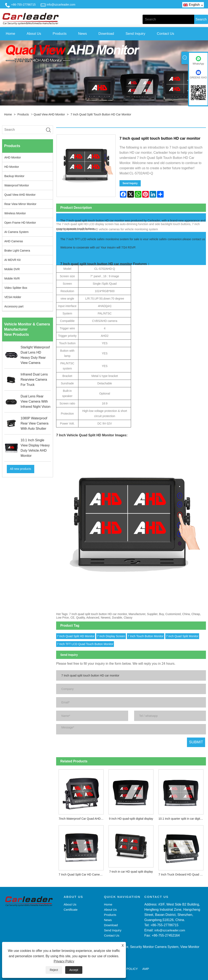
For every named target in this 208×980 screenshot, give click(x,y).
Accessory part (14, 306)
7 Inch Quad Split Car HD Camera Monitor (82, 874)
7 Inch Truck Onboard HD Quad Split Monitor (182, 874)
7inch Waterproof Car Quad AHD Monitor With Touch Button (82, 819)
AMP (146, 969)
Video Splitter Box (16, 288)
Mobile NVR (12, 278)
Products (60, 34)
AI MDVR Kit (12, 260)
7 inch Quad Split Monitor (182, 636)
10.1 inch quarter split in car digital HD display (182, 819)
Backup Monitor (14, 176)
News (82, 34)
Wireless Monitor (15, 213)
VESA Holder (13, 297)
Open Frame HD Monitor (20, 223)
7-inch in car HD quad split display (131, 872)
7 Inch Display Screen (111, 636)
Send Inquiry (135, 34)
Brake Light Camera (17, 251)
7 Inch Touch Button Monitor (145, 636)
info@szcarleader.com (61, 5)
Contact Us (165, 34)
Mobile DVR (12, 269)
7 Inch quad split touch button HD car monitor (101, 114)
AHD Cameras (14, 241)
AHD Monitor (13, 157)
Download (106, 34)
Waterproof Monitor (17, 185)
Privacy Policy (64, 961)
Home (10, 34)
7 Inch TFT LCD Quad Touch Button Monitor (85, 644)
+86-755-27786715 (23, 5)
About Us (34, 34)
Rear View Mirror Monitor (20, 204)
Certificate (71, 910)
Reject (54, 970)
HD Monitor (12, 167)
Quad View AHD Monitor (49, 114)
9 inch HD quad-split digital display (131, 819)
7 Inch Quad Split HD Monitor (76, 636)
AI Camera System (16, 232)
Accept (74, 970)
